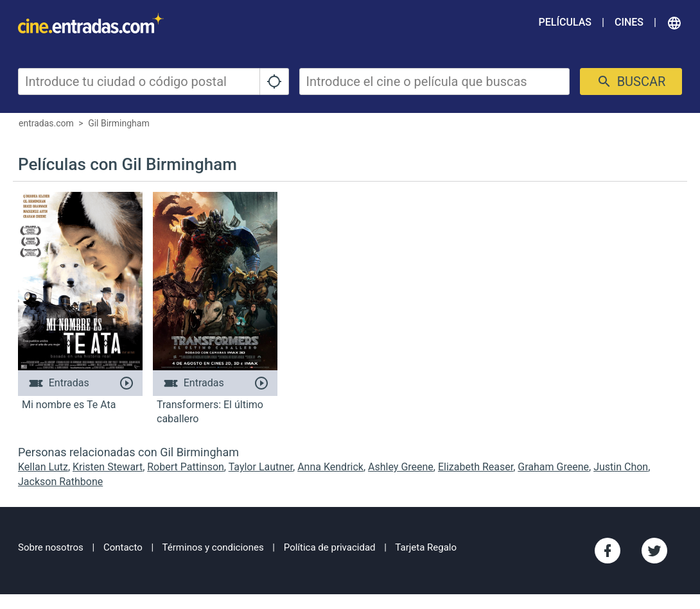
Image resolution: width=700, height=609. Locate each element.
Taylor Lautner (261, 467)
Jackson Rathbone (60, 482)
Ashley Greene (401, 467)
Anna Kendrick (330, 467)
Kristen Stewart (108, 467)
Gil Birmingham (119, 123)
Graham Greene (553, 467)
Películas (565, 22)
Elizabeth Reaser (476, 467)
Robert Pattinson (186, 467)
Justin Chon (621, 467)
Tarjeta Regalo (426, 547)
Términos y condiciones (213, 547)
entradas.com (46, 123)
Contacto (123, 547)
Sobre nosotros (51, 547)
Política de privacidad (330, 547)
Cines (629, 22)
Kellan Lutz (43, 467)
